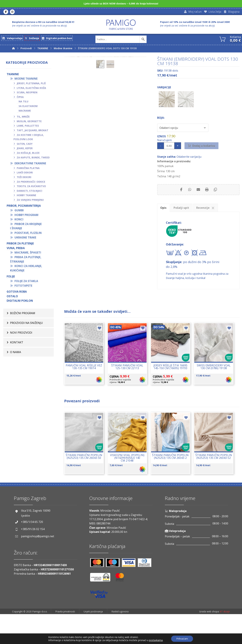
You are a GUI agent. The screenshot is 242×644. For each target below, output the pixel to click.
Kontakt (17, 343)
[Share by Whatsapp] (190, 198)
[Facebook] (6, 12)
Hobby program (26, 216)
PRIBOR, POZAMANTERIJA (24, 207)
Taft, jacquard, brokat (33, 131)
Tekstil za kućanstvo (31, 187)
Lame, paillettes (28, 127)
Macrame (25, 112)
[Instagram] (12, 12)
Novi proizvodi (21, 334)
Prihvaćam (182, 639)
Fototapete (23, 286)
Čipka (20, 98)
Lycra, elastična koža (31, 89)
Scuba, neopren (27, 93)
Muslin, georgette (29, 122)
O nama (16, 353)
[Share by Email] (198, 198)
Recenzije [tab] (212, 218)
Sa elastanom (28, 107)
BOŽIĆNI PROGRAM (23, 314)
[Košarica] (223, 40)
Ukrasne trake (25, 238)
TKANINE (13, 75)
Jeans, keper (25, 149)
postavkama (156, 640)
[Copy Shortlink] (215, 198)
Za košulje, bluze (28, 154)
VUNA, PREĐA (16, 249)
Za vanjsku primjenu (30, 201)
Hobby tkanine (26, 196)
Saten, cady (25, 145)
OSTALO (12, 297)
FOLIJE (11, 277)
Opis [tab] (165, 218)
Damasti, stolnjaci (29, 192)
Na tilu (23, 102)
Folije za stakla (26, 282)
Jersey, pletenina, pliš (31, 84)
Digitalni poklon (20, 302)
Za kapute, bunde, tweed (33, 158)
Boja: (161, 123)
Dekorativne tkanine (30, 164)
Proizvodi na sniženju (26, 324)
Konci (19, 220)
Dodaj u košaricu (204, 153)
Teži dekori (24, 178)
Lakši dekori (25, 173)
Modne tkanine (26, 80)
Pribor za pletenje (20, 244)
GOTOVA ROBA (17, 293)
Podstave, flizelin (28, 234)
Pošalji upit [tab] (185, 218)
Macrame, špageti (28, 254)
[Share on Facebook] (181, 198)
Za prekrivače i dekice (31, 183)
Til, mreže (23, 118)
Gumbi (19, 211)
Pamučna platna (28, 169)
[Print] (207, 198)
